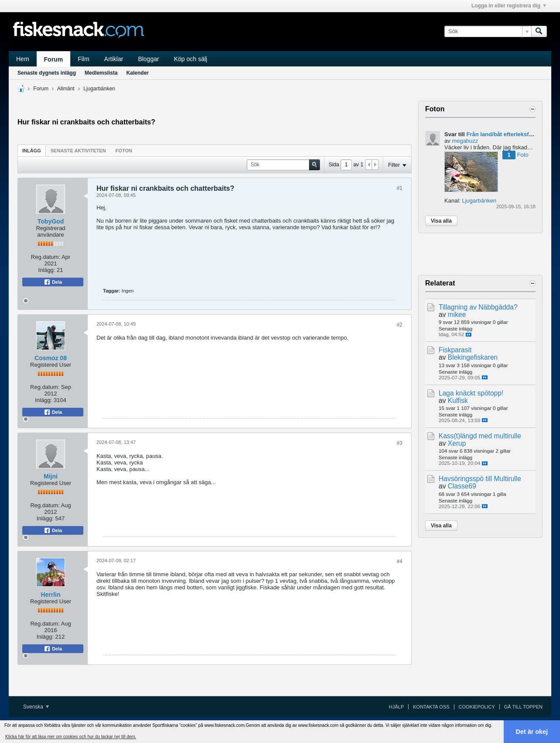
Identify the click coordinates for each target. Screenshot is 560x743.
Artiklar (114, 59)
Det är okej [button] (532, 732)
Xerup (457, 443)
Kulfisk (458, 401)
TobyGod (51, 221)
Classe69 (462, 486)
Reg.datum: (46, 257)
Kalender (137, 73)
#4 (400, 561)
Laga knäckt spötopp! (471, 393)
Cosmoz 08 (51, 358)
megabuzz (465, 141)
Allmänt (66, 89)
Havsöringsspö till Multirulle (480, 479)
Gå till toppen (523, 707)
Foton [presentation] (124, 151)
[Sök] (488, 31)
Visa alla (441, 221)
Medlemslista (101, 73)
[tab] (32, 150)
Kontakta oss (431, 707)
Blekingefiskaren (473, 357)
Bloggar (148, 59)
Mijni (51, 476)
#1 (400, 188)
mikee (457, 315)
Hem (23, 59)
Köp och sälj (190, 59)
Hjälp (396, 707)
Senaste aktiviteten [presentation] (78, 151)
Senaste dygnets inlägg (47, 73)
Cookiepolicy (477, 707)
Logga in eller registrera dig (509, 6)
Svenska (36, 707)
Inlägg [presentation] (32, 151)
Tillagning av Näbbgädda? (478, 307)
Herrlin (50, 595)
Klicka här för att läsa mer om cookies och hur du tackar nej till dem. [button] (71, 737)
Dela (53, 282)
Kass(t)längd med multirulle (480, 436)
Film (83, 59)
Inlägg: (46, 270)
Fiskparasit (455, 350)
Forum (54, 59)
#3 (400, 443)
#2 (400, 325)
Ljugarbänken (99, 89)
